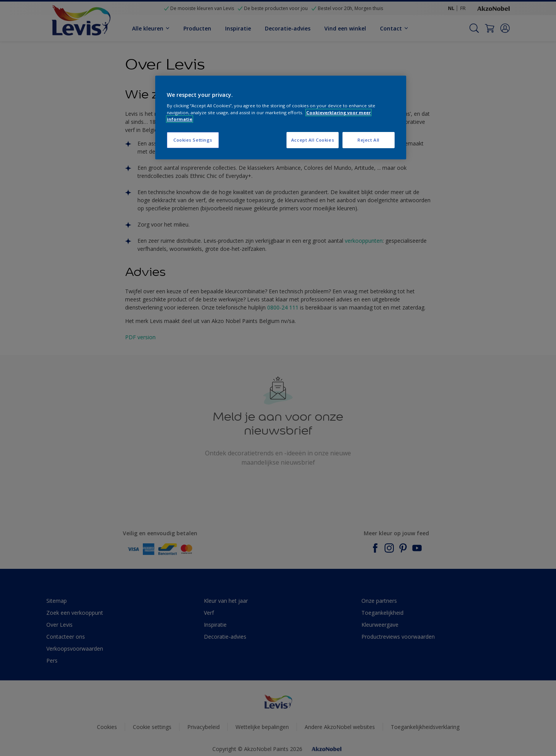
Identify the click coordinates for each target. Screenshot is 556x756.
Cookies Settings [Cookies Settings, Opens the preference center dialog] (193, 140)
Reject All (369, 140)
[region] (281, 118)
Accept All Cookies (313, 140)
